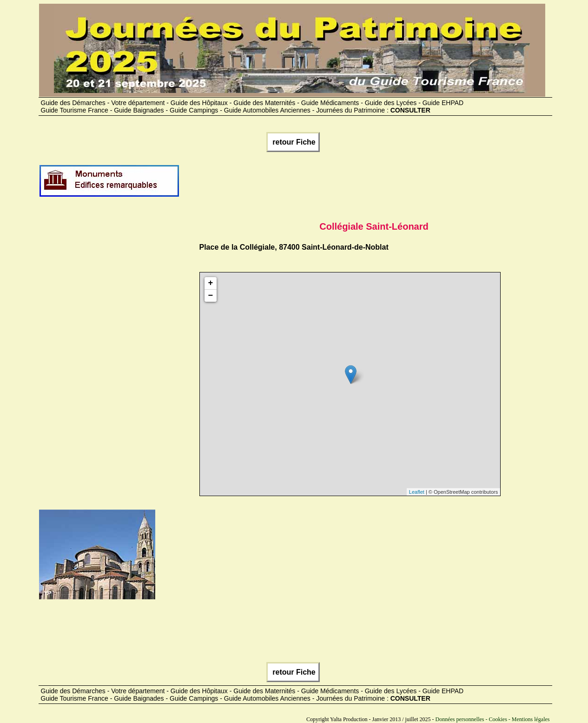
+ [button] (211, 283)
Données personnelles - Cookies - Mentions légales (493, 719)
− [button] (211, 296)
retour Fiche (293, 142)
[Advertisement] (349, 185)
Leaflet (417, 492)
